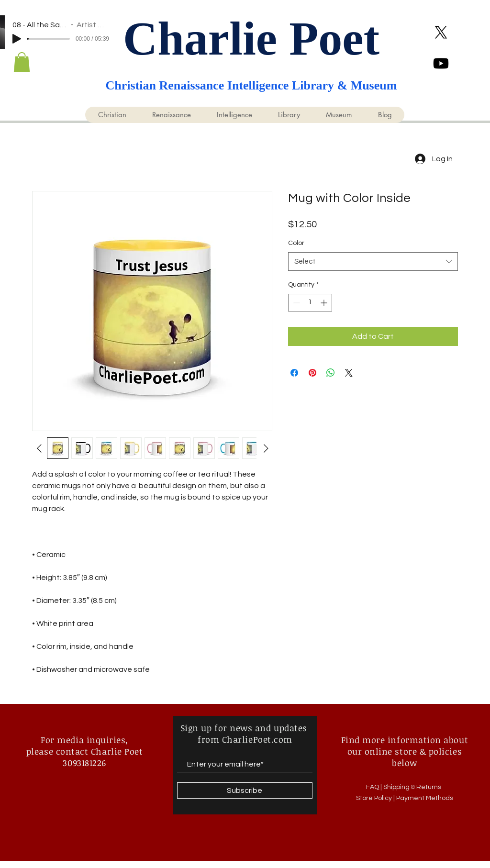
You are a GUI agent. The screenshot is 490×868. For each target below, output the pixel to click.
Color (296, 243)
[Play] (17, 39)
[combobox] (373, 262)
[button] (22, 62)
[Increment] (325, 303)
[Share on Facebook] (294, 373)
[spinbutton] (310, 303)
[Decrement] (295, 303)
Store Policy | (376, 798)
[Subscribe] (245, 790)
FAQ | (375, 787)
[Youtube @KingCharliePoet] (441, 63)
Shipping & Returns (413, 787)
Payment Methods (425, 798)
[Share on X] (349, 373)
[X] (441, 32)
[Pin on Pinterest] (312, 373)
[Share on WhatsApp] (331, 373)
